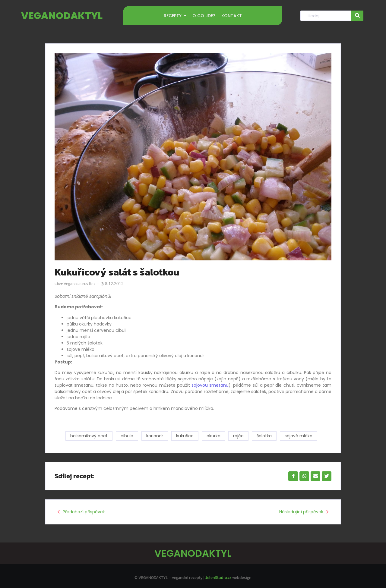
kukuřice (185, 436)
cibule (127, 436)
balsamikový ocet (89, 436)
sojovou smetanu (210, 385)
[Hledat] (326, 16)
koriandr (155, 436)
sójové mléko (299, 436)
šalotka (264, 436)
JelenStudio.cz (218, 578)
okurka (214, 436)
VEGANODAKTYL (62, 16)
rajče (239, 436)
